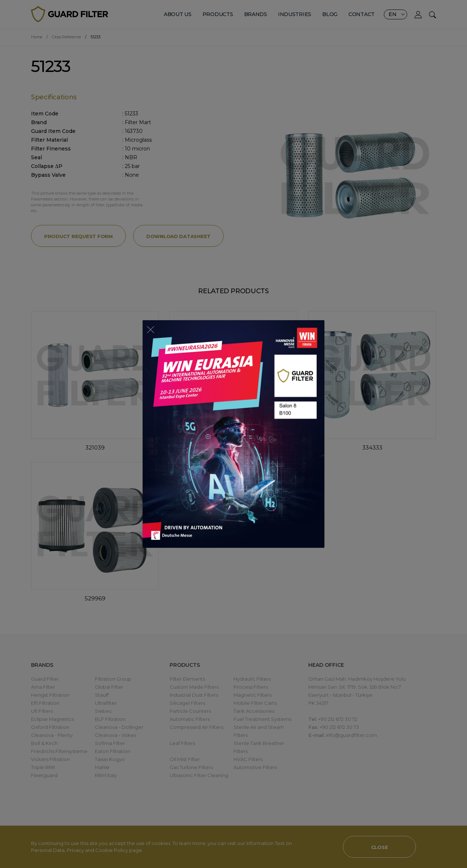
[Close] (150, 329)
